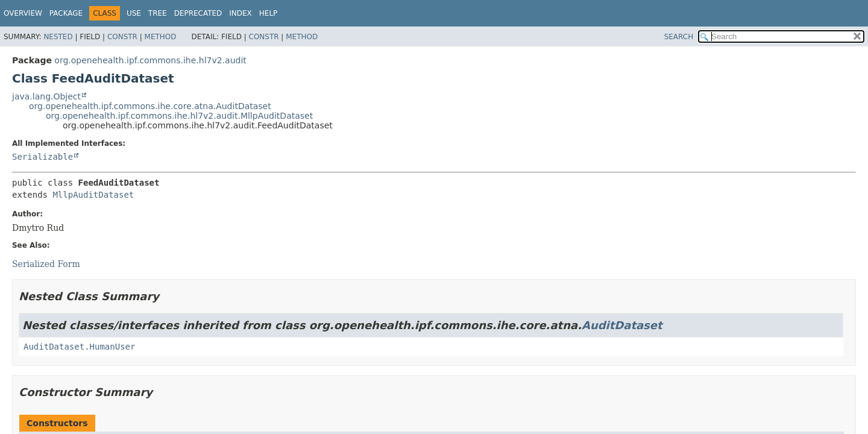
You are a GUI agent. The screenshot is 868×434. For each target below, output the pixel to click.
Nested (58, 37)
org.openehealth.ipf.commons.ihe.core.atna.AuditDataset (150, 106)
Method (161, 37)
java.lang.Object (46, 96)
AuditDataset (622, 325)
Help (269, 13)
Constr (122, 37)
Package (66, 13)
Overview (23, 13)
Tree (158, 13)
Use (134, 13)
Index (241, 13)
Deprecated (198, 13)
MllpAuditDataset (93, 195)
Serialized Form (46, 264)
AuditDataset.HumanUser (79, 347)
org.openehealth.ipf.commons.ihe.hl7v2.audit (150, 60)
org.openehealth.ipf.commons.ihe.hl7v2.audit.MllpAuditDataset (179, 116)
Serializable (42, 157)
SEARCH (679, 37)
